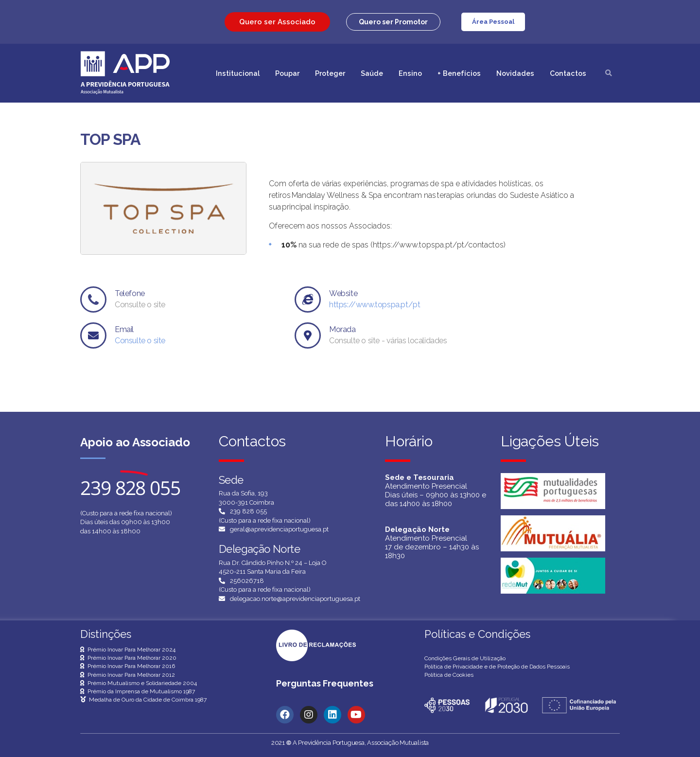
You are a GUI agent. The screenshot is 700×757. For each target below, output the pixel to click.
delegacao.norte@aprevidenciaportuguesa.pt (295, 599)
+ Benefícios (459, 73)
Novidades (515, 73)
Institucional (238, 73)
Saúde (372, 73)
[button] (393, 22)
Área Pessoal (493, 22)
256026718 (247, 581)
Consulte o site (140, 341)
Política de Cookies (449, 675)
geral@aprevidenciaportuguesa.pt (279, 529)
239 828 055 (248, 511)
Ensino (410, 73)
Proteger (330, 73)
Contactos (568, 73)
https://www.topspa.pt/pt (375, 305)
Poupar (287, 73)
